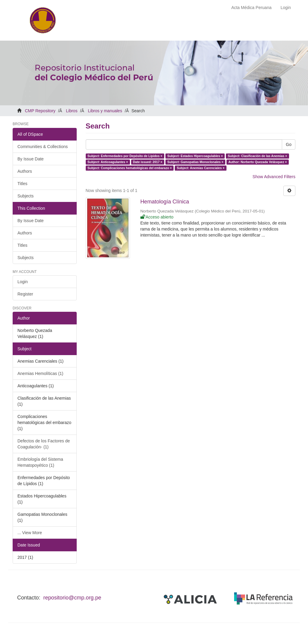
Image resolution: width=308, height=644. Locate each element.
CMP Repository (40, 111)
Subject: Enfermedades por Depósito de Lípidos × (125, 156)
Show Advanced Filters (274, 177)
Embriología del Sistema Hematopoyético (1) (40, 462)
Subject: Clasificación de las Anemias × (257, 156)
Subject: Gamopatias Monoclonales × (195, 162)
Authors (25, 171)
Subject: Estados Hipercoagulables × (195, 156)
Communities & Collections (43, 147)
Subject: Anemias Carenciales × (201, 168)
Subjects (26, 196)
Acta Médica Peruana (251, 8)
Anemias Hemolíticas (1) (40, 373)
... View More (30, 533)
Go (289, 144)
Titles (22, 184)
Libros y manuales (105, 111)
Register (25, 294)
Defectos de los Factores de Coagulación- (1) (44, 444)
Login (23, 282)
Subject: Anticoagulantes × (108, 162)
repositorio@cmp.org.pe (72, 598)
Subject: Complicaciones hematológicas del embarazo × (130, 168)
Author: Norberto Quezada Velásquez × (258, 162)
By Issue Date (31, 159)
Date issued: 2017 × (148, 162)
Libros (72, 111)
